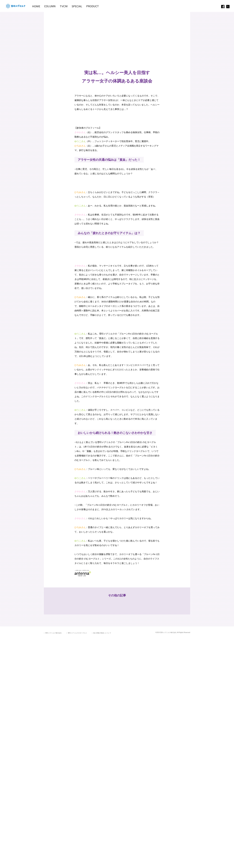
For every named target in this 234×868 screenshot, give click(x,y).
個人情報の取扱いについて (102, 863)
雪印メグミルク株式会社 (53, 863)
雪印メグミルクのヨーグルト (77, 863)
